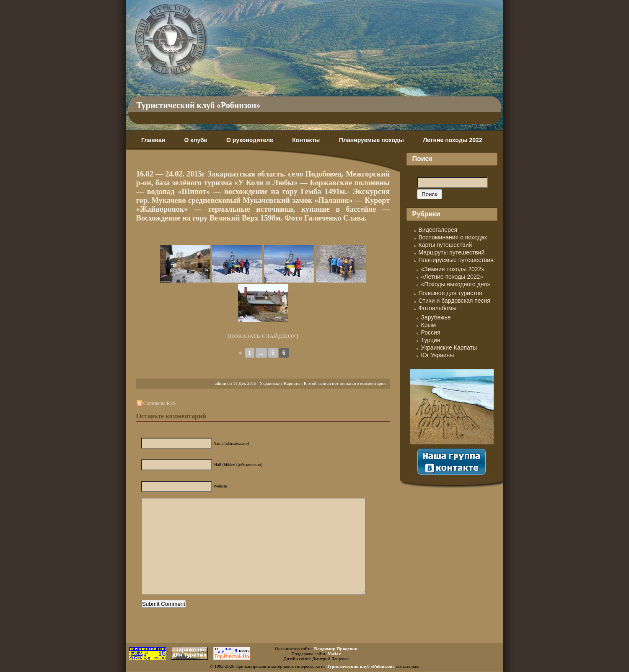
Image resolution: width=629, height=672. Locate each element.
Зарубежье (436, 317)
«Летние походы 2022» (452, 277)
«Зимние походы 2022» (453, 269)
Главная (153, 140)
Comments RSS (159, 403)
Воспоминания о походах (453, 237)
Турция (431, 340)
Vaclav (334, 654)
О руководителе (250, 140)
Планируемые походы (371, 140)
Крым (429, 325)
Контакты (306, 140)
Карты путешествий (445, 245)
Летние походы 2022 (452, 140)
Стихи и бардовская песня (454, 301)
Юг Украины (438, 355)
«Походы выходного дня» (456, 284)
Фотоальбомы (438, 308)
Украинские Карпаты (280, 383)
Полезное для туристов (450, 293)
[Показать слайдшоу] (263, 336)
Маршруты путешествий (452, 252)
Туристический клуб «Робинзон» (199, 105)
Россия (431, 332)
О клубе (196, 140)
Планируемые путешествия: (457, 260)
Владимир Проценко (335, 649)
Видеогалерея (438, 230)
